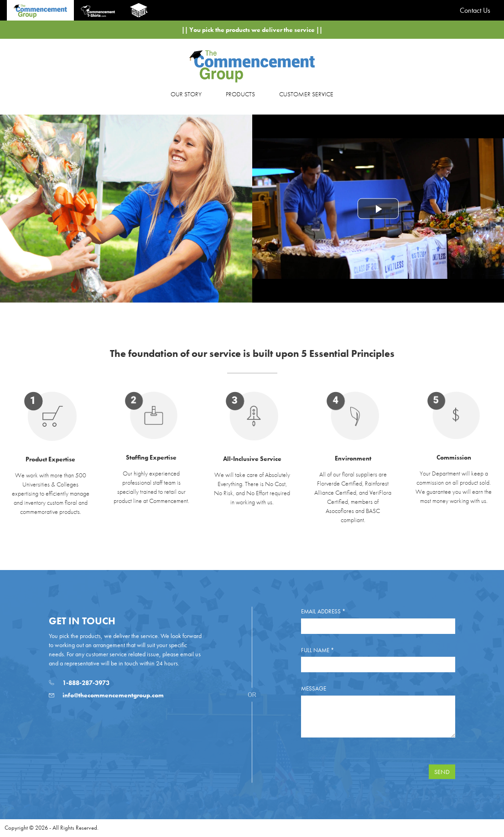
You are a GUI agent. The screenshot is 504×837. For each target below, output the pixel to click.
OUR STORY (186, 94)
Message (314, 688)
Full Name (317, 650)
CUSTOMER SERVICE (306, 94)
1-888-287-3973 (79, 683)
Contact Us (475, 10)
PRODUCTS (240, 94)
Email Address (323, 611)
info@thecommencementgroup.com (106, 695)
